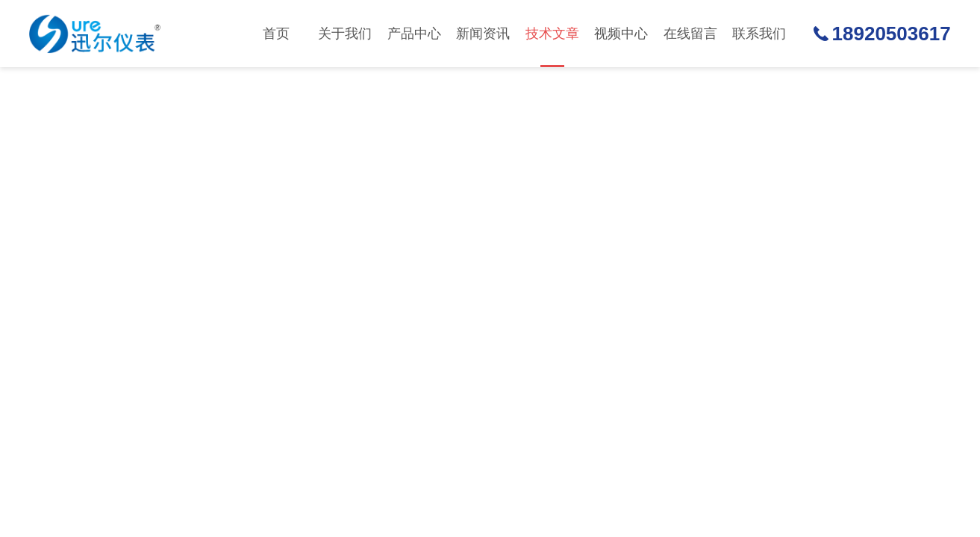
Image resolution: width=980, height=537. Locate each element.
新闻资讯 (483, 34)
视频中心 (621, 34)
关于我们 (345, 34)
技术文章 (552, 47)
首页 (276, 34)
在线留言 (690, 34)
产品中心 (414, 34)
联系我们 (759, 34)
